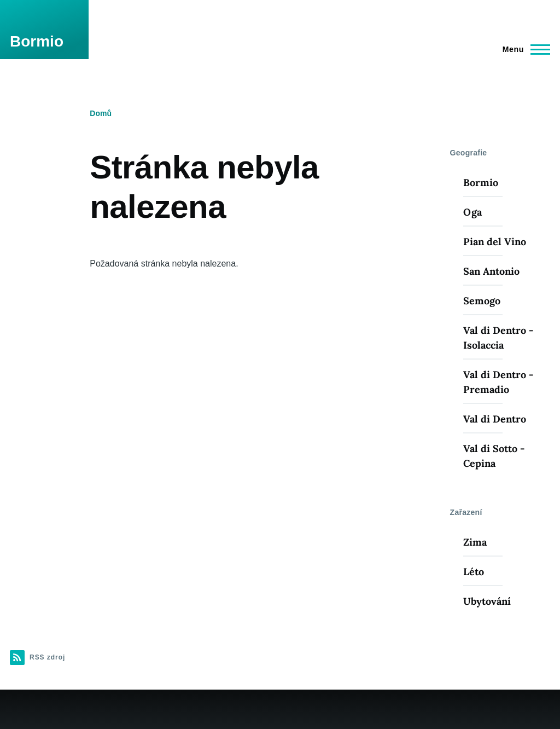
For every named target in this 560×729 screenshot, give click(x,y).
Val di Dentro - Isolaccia (498, 338)
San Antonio (491, 271)
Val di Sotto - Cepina (494, 456)
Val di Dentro (495, 419)
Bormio (37, 41)
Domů (101, 113)
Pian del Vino (495, 242)
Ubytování (487, 601)
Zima (475, 542)
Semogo (482, 301)
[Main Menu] (523, 49)
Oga (472, 212)
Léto (474, 572)
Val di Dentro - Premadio (498, 382)
